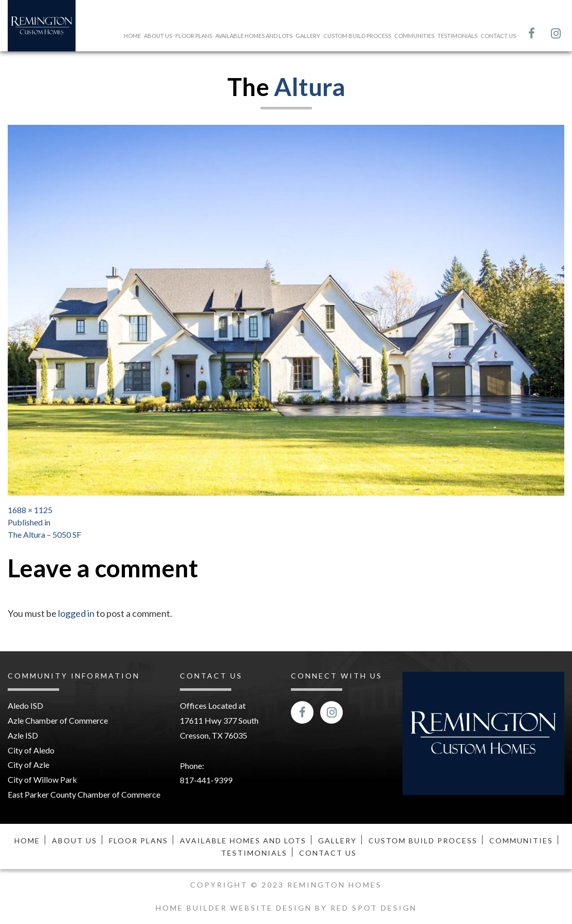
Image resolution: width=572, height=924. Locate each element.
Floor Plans (194, 36)
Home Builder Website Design (235, 908)
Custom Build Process (357, 36)
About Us (158, 36)
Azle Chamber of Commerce (58, 720)
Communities (414, 36)
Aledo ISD (25, 705)
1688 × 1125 (30, 510)
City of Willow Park (42, 779)
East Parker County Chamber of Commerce (84, 794)
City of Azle (29, 765)
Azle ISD (23, 735)
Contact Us (498, 36)
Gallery (308, 36)
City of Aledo (31, 750)
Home (132, 36)
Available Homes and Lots (254, 36)
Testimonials (457, 36)
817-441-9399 (206, 780)
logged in (76, 613)
